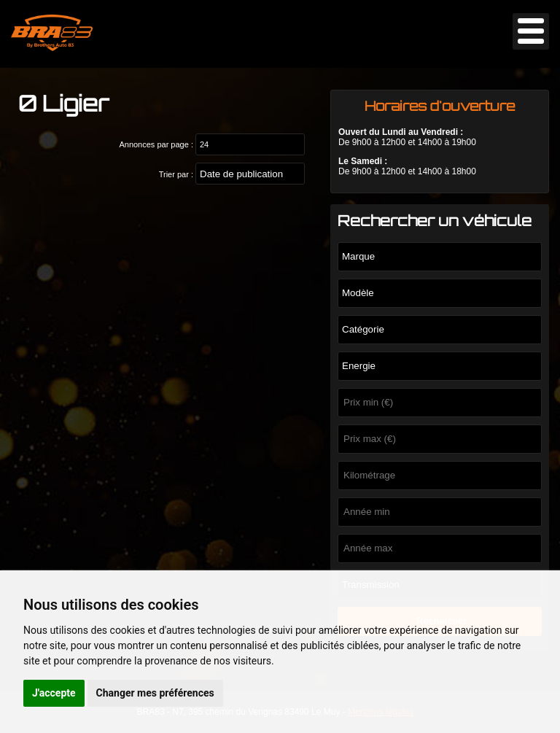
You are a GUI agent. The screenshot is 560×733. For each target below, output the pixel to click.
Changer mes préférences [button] (155, 693)
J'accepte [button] (54, 693)
